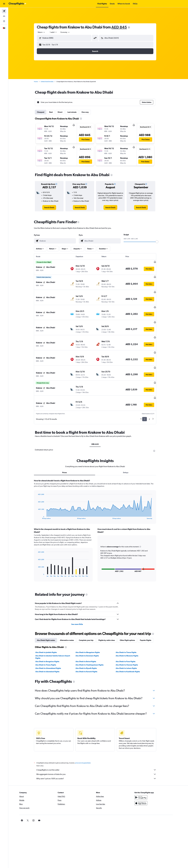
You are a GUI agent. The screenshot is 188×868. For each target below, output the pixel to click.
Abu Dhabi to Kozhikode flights (131, 651)
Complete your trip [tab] (89, 619)
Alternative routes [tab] (70, 619)
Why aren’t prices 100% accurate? (99, 757)
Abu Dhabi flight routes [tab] (49, 619)
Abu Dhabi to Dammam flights (90, 635)
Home (39, 82)
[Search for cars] (4, 16)
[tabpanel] (98, 512)
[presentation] (132, 27)
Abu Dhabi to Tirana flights (129, 631)
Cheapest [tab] (44, 112)
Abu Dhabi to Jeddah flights (49, 631)
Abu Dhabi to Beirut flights (89, 640)
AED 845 (122, 27)
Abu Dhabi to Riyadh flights (89, 647)
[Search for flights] (4, 11)
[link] (52, 207)
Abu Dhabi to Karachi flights (89, 651)
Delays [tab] (129, 451)
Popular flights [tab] (149, 619)
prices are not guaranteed (86, 742)
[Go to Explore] (4, 21)
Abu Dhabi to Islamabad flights (50, 651)
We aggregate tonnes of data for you (99, 753)
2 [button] (152, 398)
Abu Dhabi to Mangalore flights (91, 631)
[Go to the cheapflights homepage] (18, 4)
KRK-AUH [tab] (98, 423)
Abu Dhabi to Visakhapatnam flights (93, 644)
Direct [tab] (63, 112)
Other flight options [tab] (130, 619)
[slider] (160, 242)
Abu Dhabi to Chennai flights (130, 644)
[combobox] (45, 32)
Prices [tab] (68, 451)
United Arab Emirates (50, 82)
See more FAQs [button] (80, 603)
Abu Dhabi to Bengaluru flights (50, 640)
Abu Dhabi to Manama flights (130, 635)
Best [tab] (54, 112)
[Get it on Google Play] (147, 776)
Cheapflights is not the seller (99, 749)
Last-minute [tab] (75, 112)
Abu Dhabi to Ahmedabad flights (51, 647)
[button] (4, 4)
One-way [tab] (88, 112)
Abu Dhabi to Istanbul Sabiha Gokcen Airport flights (56, 636)
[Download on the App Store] (147, 782)
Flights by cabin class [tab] (110, 619)
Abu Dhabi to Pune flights (129, 640)
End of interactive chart (40, 496)
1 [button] (148, 398)
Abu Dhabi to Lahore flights (129, 647)
